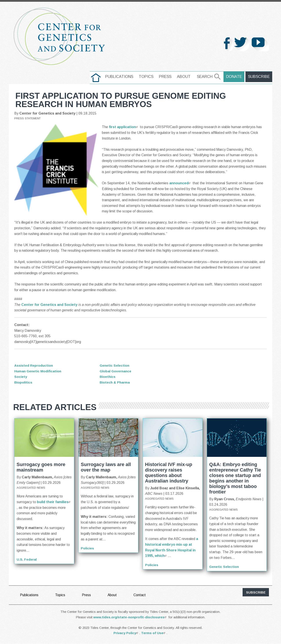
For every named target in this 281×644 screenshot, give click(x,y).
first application (124, 127)
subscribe (256, 592)
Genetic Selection (115, 365)
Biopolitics (23, 382)
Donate (235, 77)
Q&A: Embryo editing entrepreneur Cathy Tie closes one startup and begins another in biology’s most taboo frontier (235, 478)
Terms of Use (154, 633)
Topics (147, 77)
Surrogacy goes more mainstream (41, 467)
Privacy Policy (126, 633)
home (97, 77)
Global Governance (116, 371)
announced (180, 183)
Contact (140, 595)
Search (206, 77)
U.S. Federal (27, 559)
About (185, 77)
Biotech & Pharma (115, 382)
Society (21, 377)
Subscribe (259, 77)
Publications (121, 77)
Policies (87, 548)
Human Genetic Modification (39, 371)
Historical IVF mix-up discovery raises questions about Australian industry (169, 473)
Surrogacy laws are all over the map (106, 467)
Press (167, 77)
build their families (54, 502)
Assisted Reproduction (34, 365)
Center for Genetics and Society (49, 305)
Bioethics (108, 377)
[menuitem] (97, 78)
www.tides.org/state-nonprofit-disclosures (130, 617)
